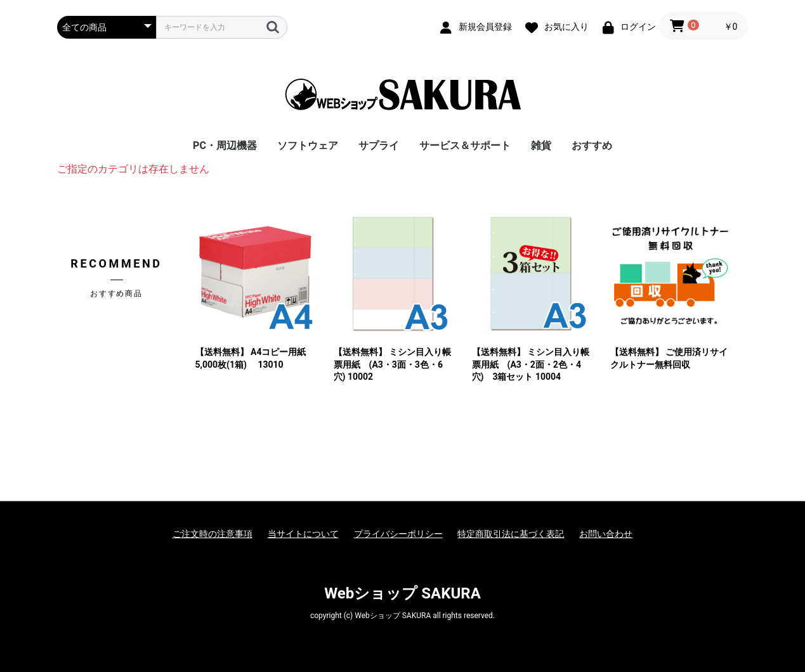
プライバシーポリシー (398, 534)
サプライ (379, 145)
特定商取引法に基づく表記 (511, 534)
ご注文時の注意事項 (213, 534)
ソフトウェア (308, 145)
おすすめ (592, 145)
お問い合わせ (606, 534)
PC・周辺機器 (225, 145)
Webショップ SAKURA (402, 593)
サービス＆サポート (465, 145)
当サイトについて (303, 534)
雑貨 (541, 145)
